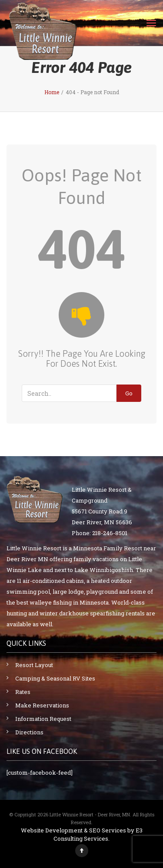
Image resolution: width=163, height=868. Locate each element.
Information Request (43, 719)
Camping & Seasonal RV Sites (55, 678)
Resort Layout (34, 665)
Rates (23, 692)
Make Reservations (42, 705)
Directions (29, 732)
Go (129, 393)
